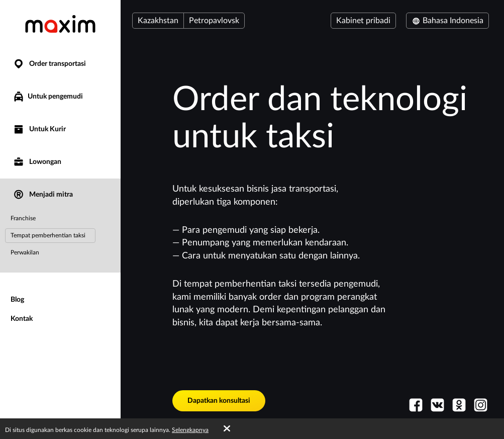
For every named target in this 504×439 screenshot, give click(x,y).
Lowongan (37, 162)
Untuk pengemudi (48, 97)
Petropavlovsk (214, 21)
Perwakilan (25, 252)
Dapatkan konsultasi (219, 401)
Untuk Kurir (39, 129)
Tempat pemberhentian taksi (48, 235)
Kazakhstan (158, 21)
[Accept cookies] (227, 429)
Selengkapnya (190, 430)
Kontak (22, 319)
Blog (17, 300)
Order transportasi (49, 64)
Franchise (23, 218)
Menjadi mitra (43, 195)
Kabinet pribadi (363, 21)
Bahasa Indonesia (447, 21)
